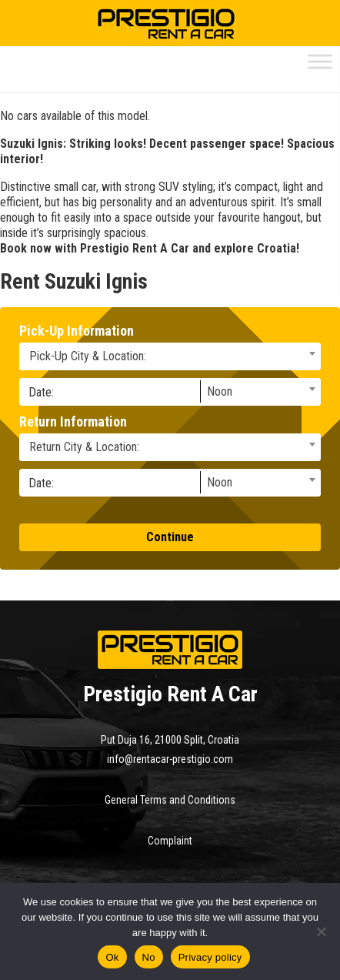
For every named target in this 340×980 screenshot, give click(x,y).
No (149, 957)
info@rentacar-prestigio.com (170, 759)
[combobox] (170, 356)
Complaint (170, 841)
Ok (112, 957)
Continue (170, 537)
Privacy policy (210, 957)
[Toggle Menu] (320, 61)
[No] (321, 932)
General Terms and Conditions (170, 800)
